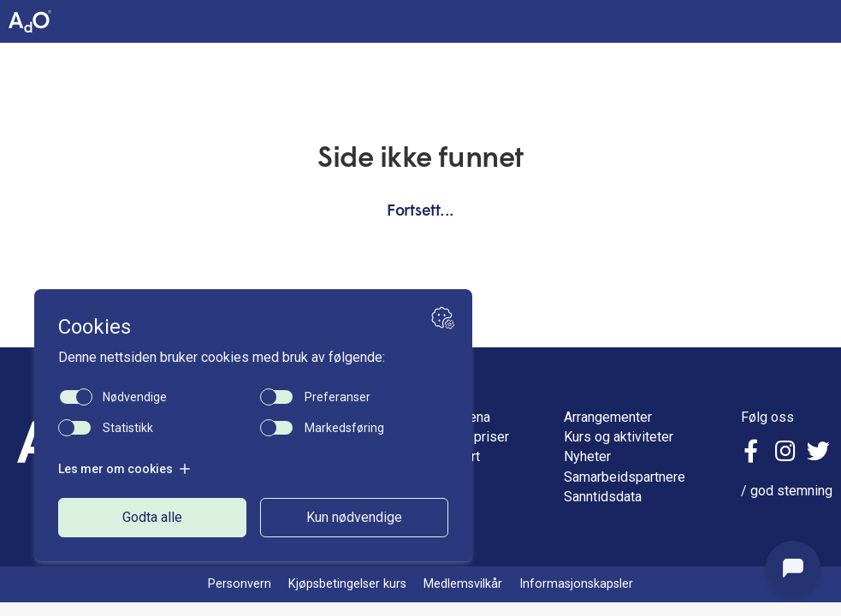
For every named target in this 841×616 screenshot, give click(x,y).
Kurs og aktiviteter (619, 437)
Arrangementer (608, 417)
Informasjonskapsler (576, 584)
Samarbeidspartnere (625, 477)
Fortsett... (420, 212)
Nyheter (587, 456)
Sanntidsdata (603, 497)
